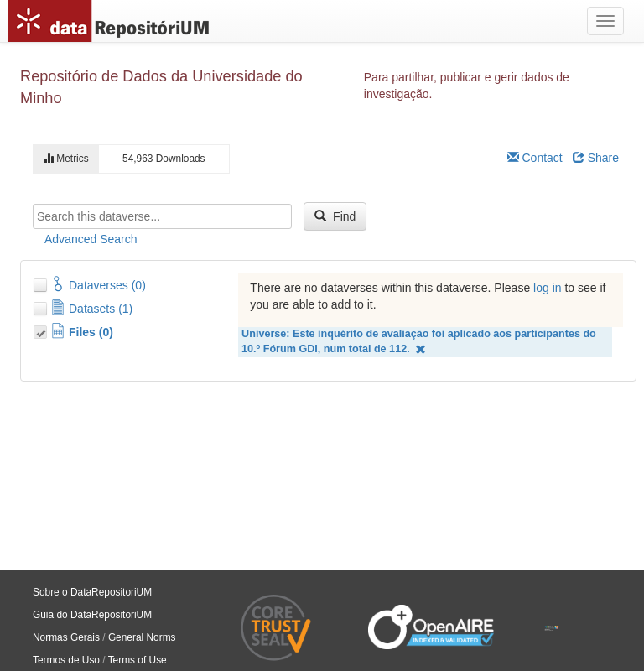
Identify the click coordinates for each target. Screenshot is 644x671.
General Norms (142, 637)
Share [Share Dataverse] (596, 158)
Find (335, 216)
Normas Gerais (66, 637)
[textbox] (162, 216)
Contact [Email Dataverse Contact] (535, 158)
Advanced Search (91, 239)
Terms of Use (138, 660)
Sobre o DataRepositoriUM (92, 592)
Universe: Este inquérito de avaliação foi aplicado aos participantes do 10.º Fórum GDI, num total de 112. (419, 342)
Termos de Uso (66, 660)
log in (547, 288)
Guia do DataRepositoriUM (92, 615)
